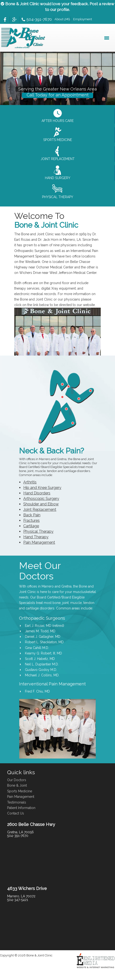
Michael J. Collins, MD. (42, 675)
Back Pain (32, 515)
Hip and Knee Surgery (42, 488)
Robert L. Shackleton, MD (44, 642)
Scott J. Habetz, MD (40, 659)
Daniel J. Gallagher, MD (43, 637)
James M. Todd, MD (40, 631)
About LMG (62, 19)
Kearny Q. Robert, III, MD (43, 653)
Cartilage (31, 526)
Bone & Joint (17, 785)
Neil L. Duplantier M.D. (42, 664)
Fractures (31, 520)
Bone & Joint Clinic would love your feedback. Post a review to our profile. (57, 7)
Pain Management (39, 542)
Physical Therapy (38, 531)
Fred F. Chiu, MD (37, 691)
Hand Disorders (37, 493)
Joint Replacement (40, 510)
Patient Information (21, 808)
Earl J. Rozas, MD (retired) (45, 626)
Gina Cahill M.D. (37, 648)
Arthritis (30, 482)
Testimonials (17, 802)
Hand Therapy (36, 537)
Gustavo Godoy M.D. (41, 670)
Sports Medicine (20, 791)
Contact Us (16, 813)
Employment (83, 19)
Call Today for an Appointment (58, 95)
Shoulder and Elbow (41, 504)
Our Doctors (17, 780)
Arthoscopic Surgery (41, 499)
